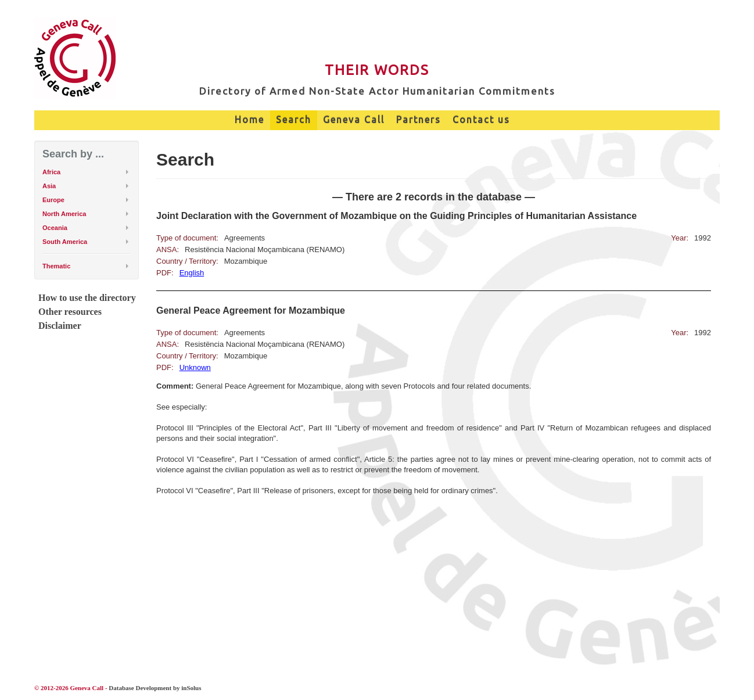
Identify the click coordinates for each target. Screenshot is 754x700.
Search (294, 120)
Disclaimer (60, 326)
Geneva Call (354, 120)
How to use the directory (87, 298)
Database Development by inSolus (155, 688)
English (192, 273)
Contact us (481, 120)
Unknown (195, 367)
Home (249, 120)
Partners (419, 120)
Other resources (70, 312)
